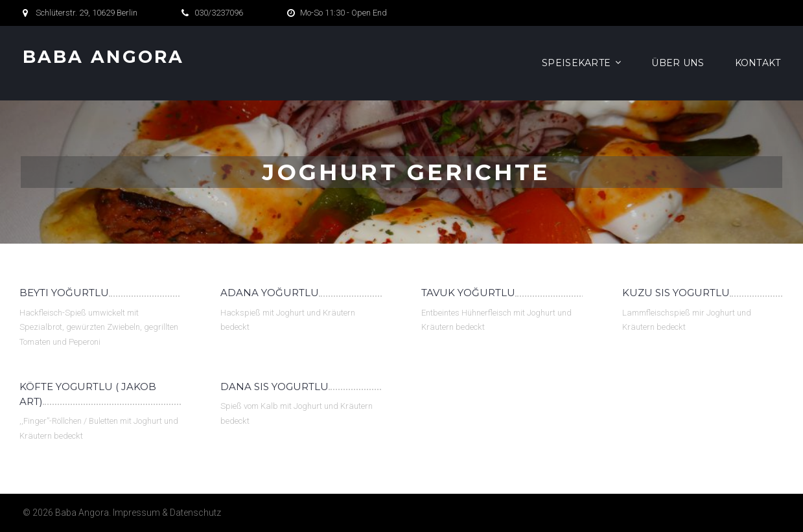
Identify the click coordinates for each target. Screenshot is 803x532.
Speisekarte (576, 63)
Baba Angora (104, 57)
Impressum (136, 513)
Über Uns (678, 63)
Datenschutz (195, 513)
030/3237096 (219, 13)
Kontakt (758, 63)
